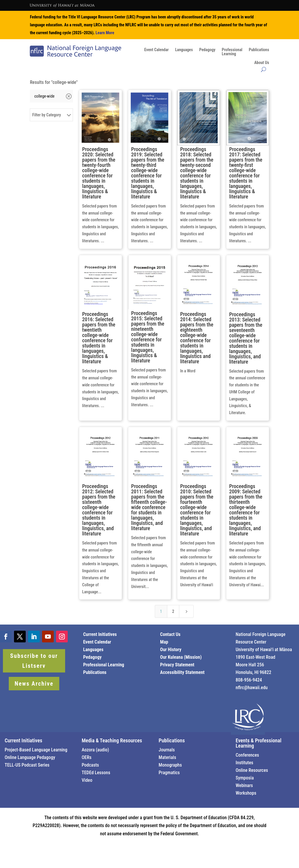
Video (87, 780)
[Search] (47, 96)
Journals (167, 750)
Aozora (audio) (95, 750)
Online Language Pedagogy (30, 757)
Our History (171, 650)
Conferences (247, 755)
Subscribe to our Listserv (34, 661)
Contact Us (170, 634)
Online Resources (252, 770)
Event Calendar (157, 50)
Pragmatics (169, 773)
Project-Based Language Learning (36, 750)
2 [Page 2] (173, 611)
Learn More (105, 33)
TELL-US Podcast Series (27, 765)
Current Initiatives (100, 634)
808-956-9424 (249, 680)
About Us (262, 63)
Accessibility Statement (182, 672)
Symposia (245, 778)
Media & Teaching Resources (112, 740)
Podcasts (90, 765)
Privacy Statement (177, 665)
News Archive (34, 684)
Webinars (244, 785)
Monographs (170, 765)
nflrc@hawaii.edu (252, 688)
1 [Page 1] (161, 611)
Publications (259, 50)
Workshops (246, 793)
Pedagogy (207, 50)
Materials (167, 757)
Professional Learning (104, 665)
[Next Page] (186, 611)
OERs (87, 757)
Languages (184, 50)
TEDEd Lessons (96, 773)
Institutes (244, 763)
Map (164, 642)
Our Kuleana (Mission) (181, 657)
